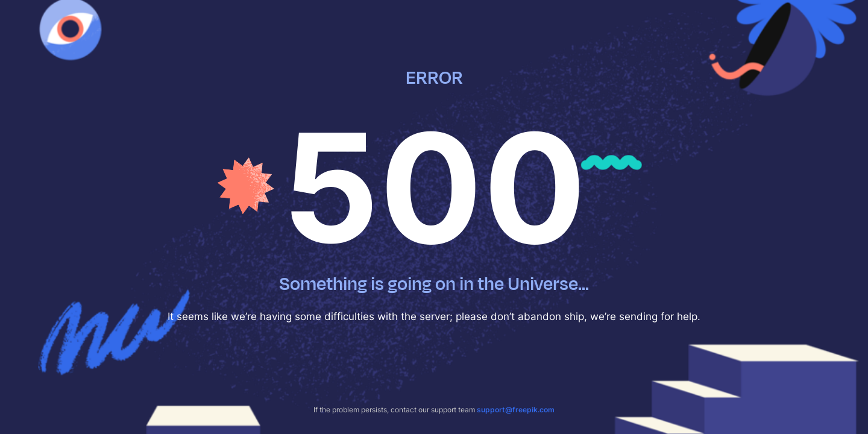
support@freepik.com (516, 410)
